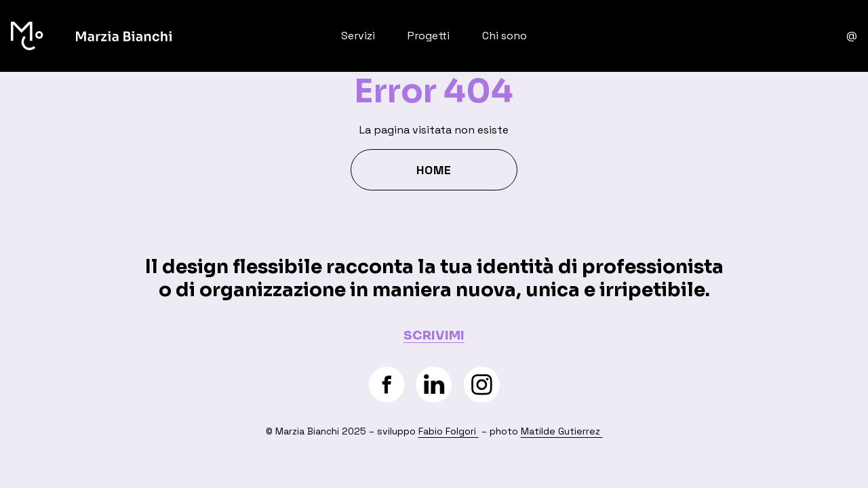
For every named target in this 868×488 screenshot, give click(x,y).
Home (434, 170)
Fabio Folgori (449, 431)
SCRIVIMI (434, 335)
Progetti (429, 36)
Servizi (358, 36)
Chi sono (505, 36)
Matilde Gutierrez (562, 431)
